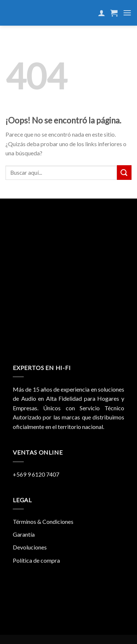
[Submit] (124, 172)
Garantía (24, 534)
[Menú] (127, 13)
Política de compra (36, 560)
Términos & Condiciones (43, 521)
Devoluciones (30, 547)
